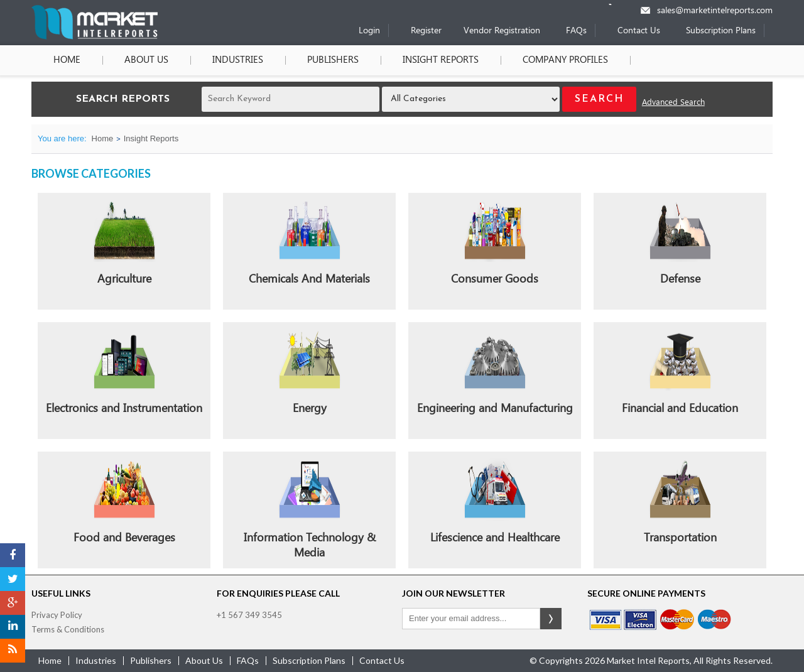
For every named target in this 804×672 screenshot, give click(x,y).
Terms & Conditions (68, 629)
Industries (238, 60)
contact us (382, 660)
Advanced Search (673, 103)
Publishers (333, 60)
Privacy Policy (57, 615)
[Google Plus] (13, 603)
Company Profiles (565, 60)
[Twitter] (13, 579)
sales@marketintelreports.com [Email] (715, 11)
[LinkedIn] (13, 627)
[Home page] (95, 37)
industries (96, 660)
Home (67, 60)
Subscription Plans (721, 31)
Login (369, 31)
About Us (146, 60)
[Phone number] (618, 4)
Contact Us (639, 31)
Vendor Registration (502, 31)
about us (204, 660)
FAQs (576, 31)
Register (426, 31)
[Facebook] (13, 555)
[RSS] (13, 651)
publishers (151, 660)
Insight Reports (441, 60)
